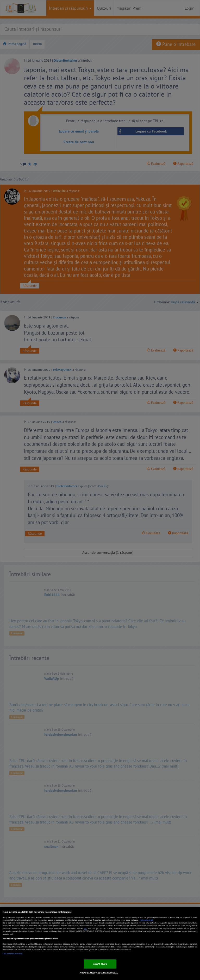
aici (85, 928)
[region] (100, 943)
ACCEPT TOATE (100, 964)
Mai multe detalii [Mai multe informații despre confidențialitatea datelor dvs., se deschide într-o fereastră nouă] (147, 920)
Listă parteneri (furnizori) (12, 954)
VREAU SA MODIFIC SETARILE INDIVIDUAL (99, 973)
